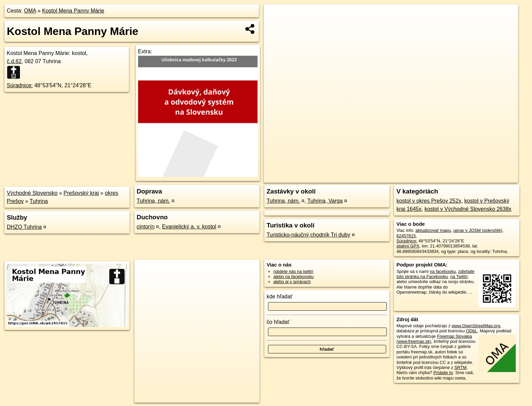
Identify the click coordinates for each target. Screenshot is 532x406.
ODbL (471, 331)
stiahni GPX (408, 246)
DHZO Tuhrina (24, 227)
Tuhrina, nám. (153, 201)
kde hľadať (280, 297)
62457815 (406, 236)
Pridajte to (443, 373)
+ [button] (275, 16)
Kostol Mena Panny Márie (73, 11)
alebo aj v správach (292, 282)
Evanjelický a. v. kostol (189, 227)
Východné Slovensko (32, 193)
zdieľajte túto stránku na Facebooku (435, 274)
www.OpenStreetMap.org (476, 326)
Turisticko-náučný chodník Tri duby (309, 235)
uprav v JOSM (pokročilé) (478, 230)
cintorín (146, 227)
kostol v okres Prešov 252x (429, 201)
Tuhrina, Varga (325, 201)
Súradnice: (20, 85)
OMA (30, 11)
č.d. (14, 61)
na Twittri (459, 276)
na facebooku (443, 271)
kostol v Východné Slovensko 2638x (468, 209)
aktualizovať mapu (433, 230)
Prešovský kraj (81, 193)
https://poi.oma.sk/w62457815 (489, 178)
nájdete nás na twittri (293, 271)
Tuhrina (39, 201)
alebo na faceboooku (294, 276)
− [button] (275, 26)
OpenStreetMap (404, 178)
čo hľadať (278, 322)
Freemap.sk (439, 178)
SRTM (460, 367)
